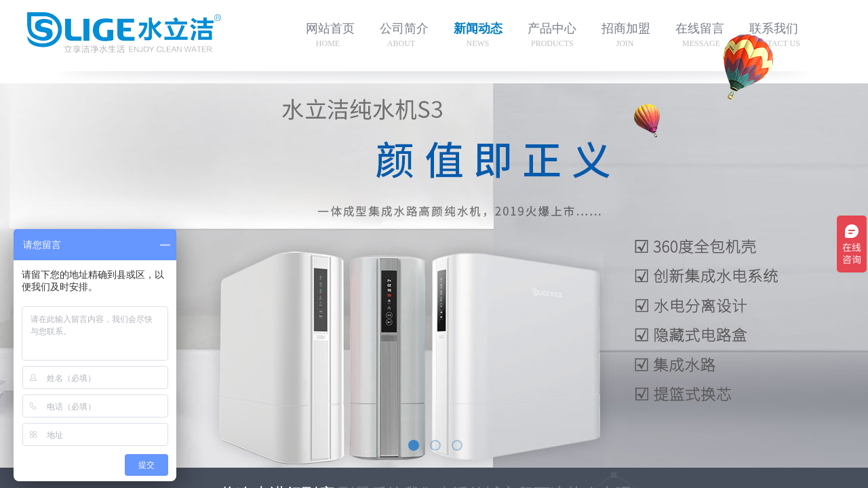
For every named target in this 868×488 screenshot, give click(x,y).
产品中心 (552, 28)
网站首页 (330, 28)
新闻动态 (478, 28)
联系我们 (774, 28)
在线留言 (700, 28)
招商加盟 (626, 28)
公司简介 (404, 28)
